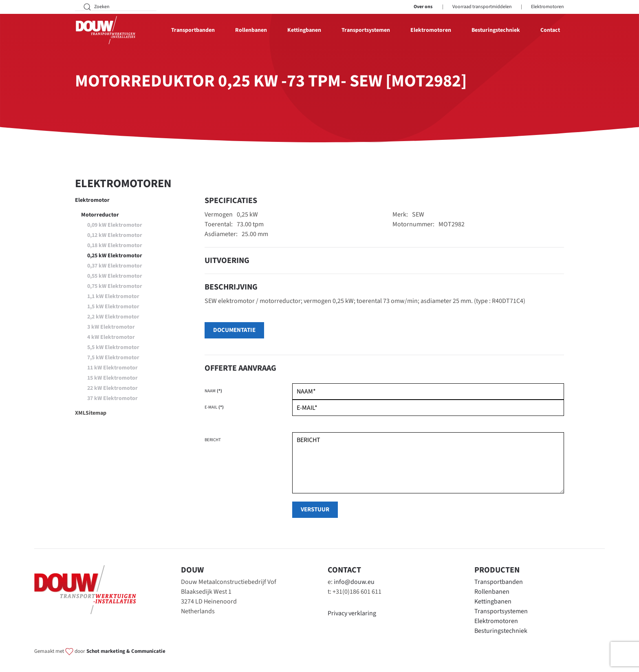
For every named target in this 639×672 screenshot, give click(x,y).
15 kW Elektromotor (112, 378)
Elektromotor (92, 200)
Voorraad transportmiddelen (482, 7)
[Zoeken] (116, 7)
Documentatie (234, 330)
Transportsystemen (501, 611)
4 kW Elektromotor (111, 337)
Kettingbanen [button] (304, 30)
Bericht (213, 440)
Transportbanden (499, 582)
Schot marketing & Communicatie (126, 651)
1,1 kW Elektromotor (113, 296)
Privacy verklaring (352, 613)
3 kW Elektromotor (111, 327)
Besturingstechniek (496, 30)
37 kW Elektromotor (112, 398)
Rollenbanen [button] (251, 30)
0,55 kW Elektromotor (115, 276)
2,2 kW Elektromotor (113, 317)
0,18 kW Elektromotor (115, 245)
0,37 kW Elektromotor (115, 266)
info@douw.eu (354, 582)
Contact (550, 30)
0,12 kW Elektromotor (115, 235)
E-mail (214, 407)
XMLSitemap (91, 413)
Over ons (423, 7)
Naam (213, 391)
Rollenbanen (492, 592)
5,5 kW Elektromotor (113, 347)
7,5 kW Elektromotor (113, 358)
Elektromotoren (548, 7)
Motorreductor (100, 215)
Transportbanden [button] (193, 30)
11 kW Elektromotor (112, 368)
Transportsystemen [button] (366, 30)
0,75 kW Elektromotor (115, 286)
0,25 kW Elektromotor (115, 256)
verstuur (315, 510)
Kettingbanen (493, 601)
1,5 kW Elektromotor (113, 307)
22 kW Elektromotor (112, 388)
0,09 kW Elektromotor (115, 225)
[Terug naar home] (106, 30)
